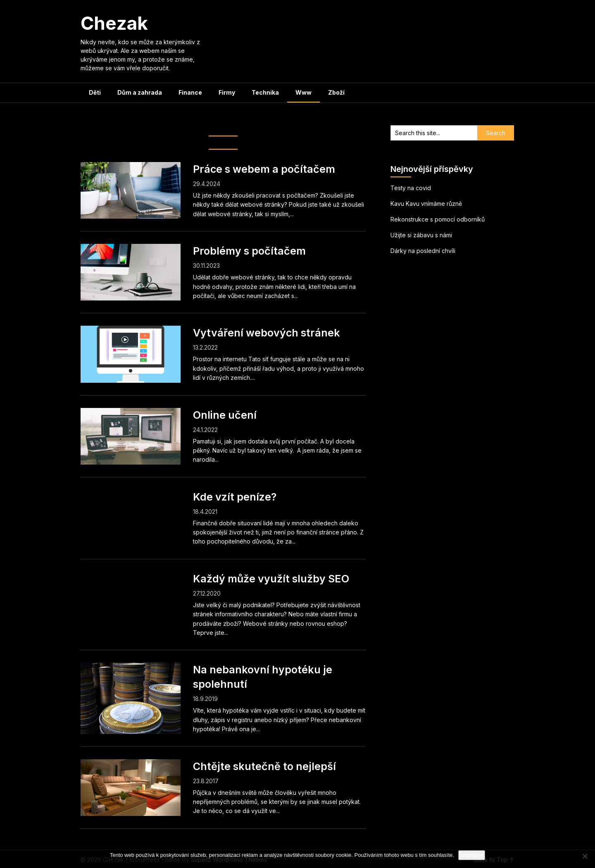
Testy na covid (411, 188)
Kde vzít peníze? (235, 497)
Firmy (227, 92)
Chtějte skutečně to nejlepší (264, 766)
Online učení (225, 415)
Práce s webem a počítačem (264, 169)
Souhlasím (472, 855)
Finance (190, 92)
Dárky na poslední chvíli (423, 251)
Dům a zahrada (140, 92)
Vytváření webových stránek (267, 333)
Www (303, 92)
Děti (95, 92)
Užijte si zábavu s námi (421, 235)
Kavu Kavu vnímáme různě (426, 204)
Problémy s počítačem (249, 251)
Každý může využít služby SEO (271, 579)
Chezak (114, 23)
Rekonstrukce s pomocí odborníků (438, 219)
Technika (265, 92)
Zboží (336, 92)
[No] (585, 856)
